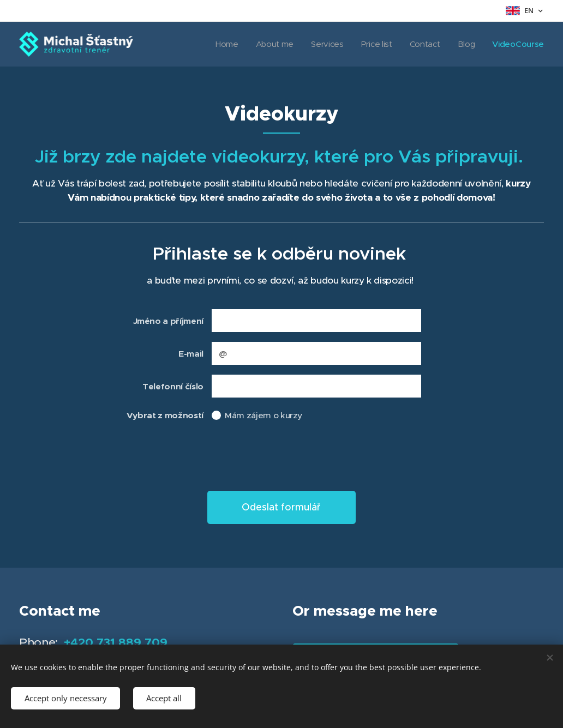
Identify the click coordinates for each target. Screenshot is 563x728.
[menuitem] (242, 44)
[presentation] (294, 459)
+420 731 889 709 (116, 642)
